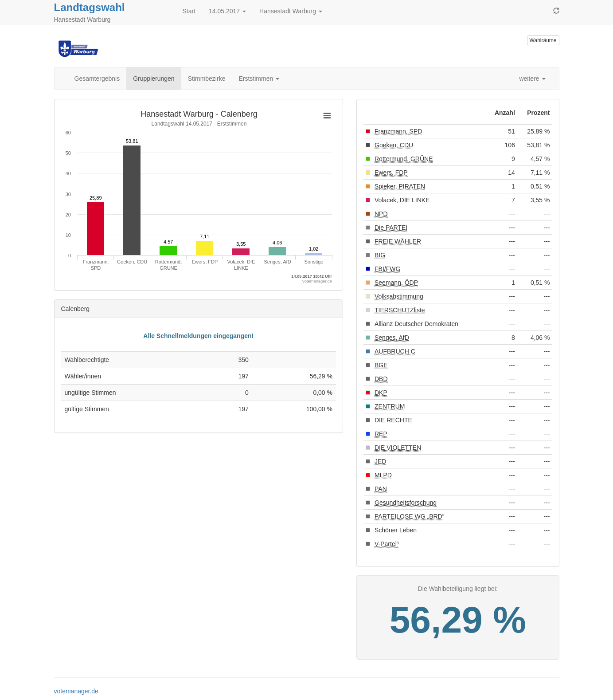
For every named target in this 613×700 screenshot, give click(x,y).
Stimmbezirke (207, 79)
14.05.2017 (227, 11)
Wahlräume (543, 40)
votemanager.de (76, 691)
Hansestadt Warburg (291, 11)
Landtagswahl (90, 7)
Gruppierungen (154, 79)
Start (189, 11)
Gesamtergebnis (97, 79)
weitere (532, 79)
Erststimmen (259, 79)
